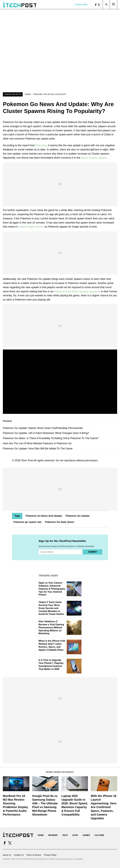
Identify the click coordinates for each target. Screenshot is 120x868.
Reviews (53, 835)
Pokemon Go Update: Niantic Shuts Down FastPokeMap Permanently (43, 428)
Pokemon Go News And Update (44, 516)
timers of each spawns (94, 158)
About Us (7, 855)
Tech (65, 835)
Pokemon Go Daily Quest (60, 522)
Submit (92, 552)
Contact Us (19, 855)
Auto (75, 835)
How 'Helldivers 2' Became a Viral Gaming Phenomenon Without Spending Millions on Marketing (51, 627)
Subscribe (81, 5)
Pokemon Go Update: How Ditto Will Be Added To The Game (38, 449)
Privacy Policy (50, 855)
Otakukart (41, 145)
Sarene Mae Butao (13, 94)
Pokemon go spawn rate (27, 522)
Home (41, 835)
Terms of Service (34, 855)
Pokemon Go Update (78, 516)
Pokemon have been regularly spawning (77, 291)
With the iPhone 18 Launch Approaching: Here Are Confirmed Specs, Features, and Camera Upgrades (104, 807)
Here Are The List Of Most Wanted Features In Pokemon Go (37, 443)
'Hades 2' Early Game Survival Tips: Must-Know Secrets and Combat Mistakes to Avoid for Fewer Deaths (51, 608)
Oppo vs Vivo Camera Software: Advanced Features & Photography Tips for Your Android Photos (52, 589)
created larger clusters (31, 227)
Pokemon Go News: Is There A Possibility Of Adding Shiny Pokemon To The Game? (51, 438)
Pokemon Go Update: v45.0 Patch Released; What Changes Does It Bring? (46, 433)
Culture (99, 835)
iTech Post (27, 460)
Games (28, 94)
